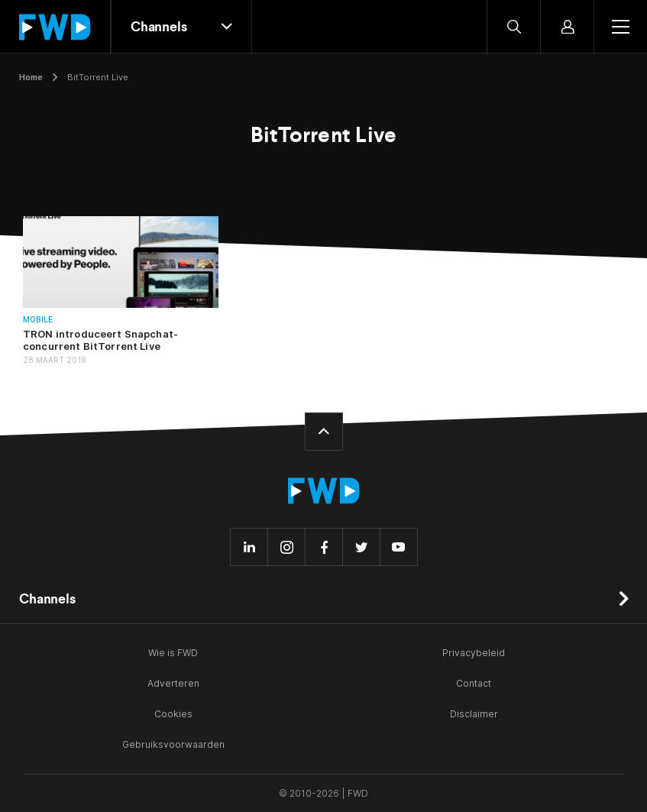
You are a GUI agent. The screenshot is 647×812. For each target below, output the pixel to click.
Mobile (38, 320)
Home (31, 77)
